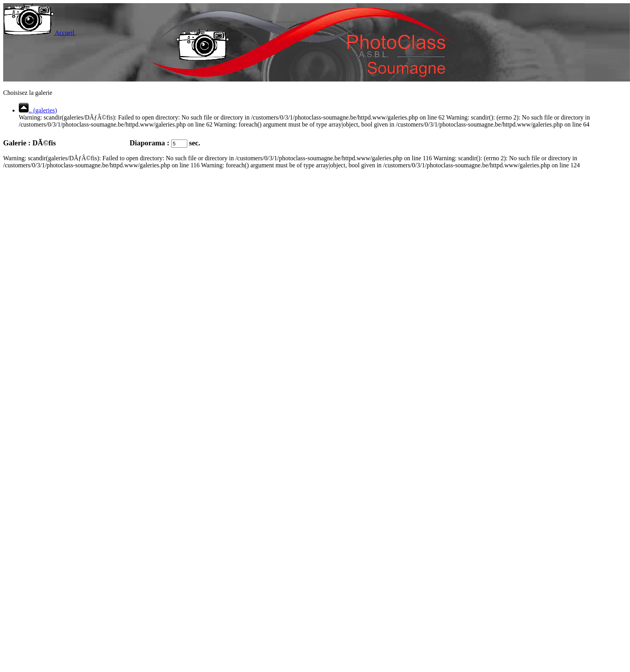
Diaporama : (143, 143)
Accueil (40, 33)
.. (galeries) (38, 110)
